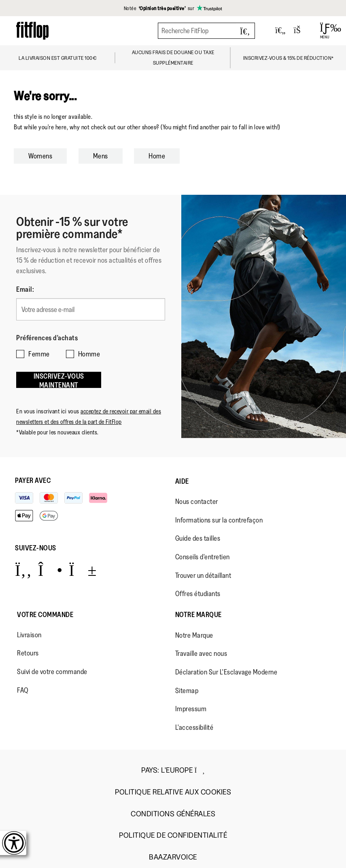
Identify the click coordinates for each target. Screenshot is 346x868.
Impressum (191, 709)
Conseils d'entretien (203, 557)
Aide (182, 481)
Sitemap (187, 691)
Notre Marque (198, 615)
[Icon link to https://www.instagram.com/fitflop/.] (50, 570)
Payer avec (33, 480)
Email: (25, 289)
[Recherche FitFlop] (206, 31)
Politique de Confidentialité (173, 835)
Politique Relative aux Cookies (173, 792)
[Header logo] (32, 31)
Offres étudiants (198, 594)
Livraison (29, 635)
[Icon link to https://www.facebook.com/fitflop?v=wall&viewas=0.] (23, 570)
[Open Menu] (325, 31)
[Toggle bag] (301, 31)
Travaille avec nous (201, 653)
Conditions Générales (173, 814)
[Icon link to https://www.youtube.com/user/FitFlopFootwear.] (83, 570)
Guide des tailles (198, 538)
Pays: (173, 770)
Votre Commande (45, 615)
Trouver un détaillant (203, 575)
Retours (28, 653)
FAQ (23, 690)
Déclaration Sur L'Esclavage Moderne (226, 672)
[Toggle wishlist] (280, 31)
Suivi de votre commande (52, 672)
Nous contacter (197, 501)
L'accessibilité (194, 727)
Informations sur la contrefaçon (219, 520)
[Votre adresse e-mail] (91, 309)
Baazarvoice (173, 857)
